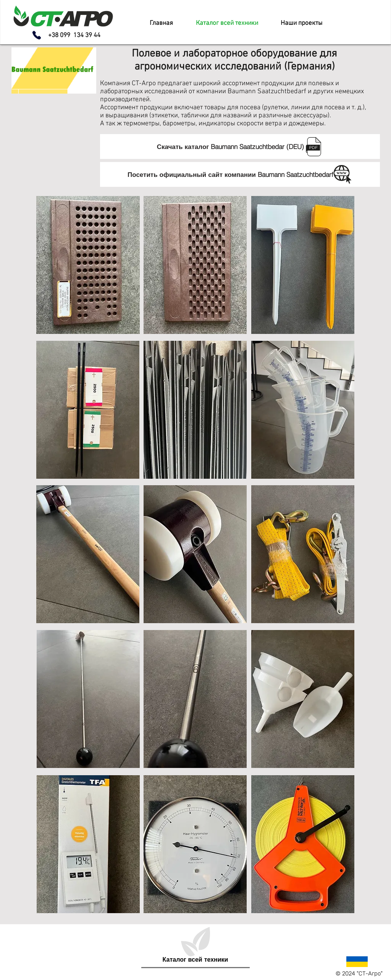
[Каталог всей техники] (195, 959)
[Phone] (37, 35)
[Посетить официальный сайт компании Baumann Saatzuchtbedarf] (240, 174)
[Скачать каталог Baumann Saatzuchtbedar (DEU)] (240, 147)
